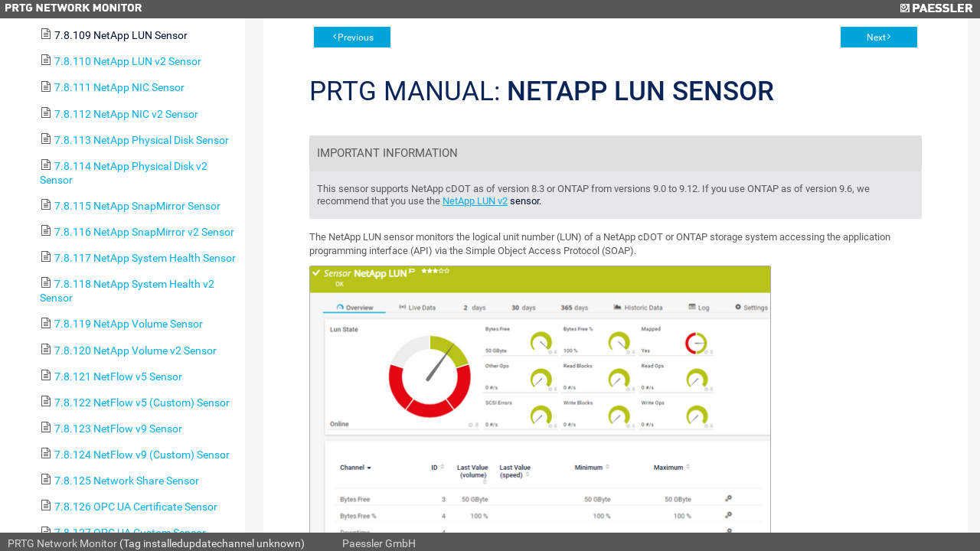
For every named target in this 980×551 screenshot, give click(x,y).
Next (876, 37)
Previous (356, 37)
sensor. (524, 201)
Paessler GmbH (379, 543)
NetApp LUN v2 (475, 201)
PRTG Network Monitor (62, 543)
